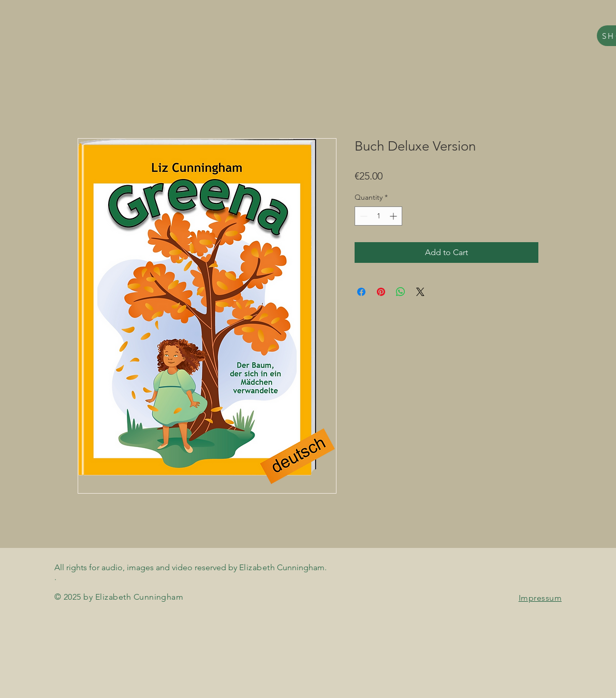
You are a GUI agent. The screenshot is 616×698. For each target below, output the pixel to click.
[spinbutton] (378, 216)
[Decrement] (363, 216)
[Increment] (394, 216)
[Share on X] (420, 292)
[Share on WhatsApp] (401, 292)
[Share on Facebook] (361, 292)
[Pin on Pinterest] (381, 292)
